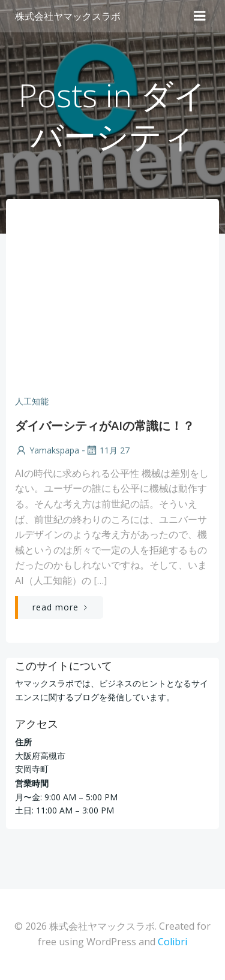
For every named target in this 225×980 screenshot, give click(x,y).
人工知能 (32, 401)
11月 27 (107, 450)
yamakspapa (47, 450)
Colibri (172, 942)
